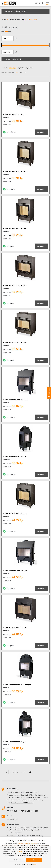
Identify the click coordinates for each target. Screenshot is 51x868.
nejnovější (29, 68)
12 (17, 72)
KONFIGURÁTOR (13, 59)
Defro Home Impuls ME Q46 (15, 571)
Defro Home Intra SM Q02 (15, 742)
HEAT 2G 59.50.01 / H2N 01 (15, 228)
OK (34, 860)
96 (25, 72)
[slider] (2, 44)
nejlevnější (13, 68)
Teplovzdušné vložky (16, 19)
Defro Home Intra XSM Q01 (15, 457)
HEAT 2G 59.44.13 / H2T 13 (15, 114)
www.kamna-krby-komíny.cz (28, 843)
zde (34, 864)
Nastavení (17, 860)
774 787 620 (22, 811)
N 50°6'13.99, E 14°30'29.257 (22, 803)
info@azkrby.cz (13, 819)
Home (4, 19)
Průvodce (49, 393)
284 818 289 (33, 811)
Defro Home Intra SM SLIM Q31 (17, 685)
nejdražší (21, 68)
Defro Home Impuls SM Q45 (15, 400)
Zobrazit (41, 132)
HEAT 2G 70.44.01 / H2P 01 (15, 342)
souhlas (19, 851)
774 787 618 (12, 811)
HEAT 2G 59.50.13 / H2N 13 (15, 171)
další (30, 772)
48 (21, 72)
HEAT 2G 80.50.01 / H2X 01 (15, 628)
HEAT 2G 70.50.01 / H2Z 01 (15, 514)
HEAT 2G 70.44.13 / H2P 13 (15, 285)
